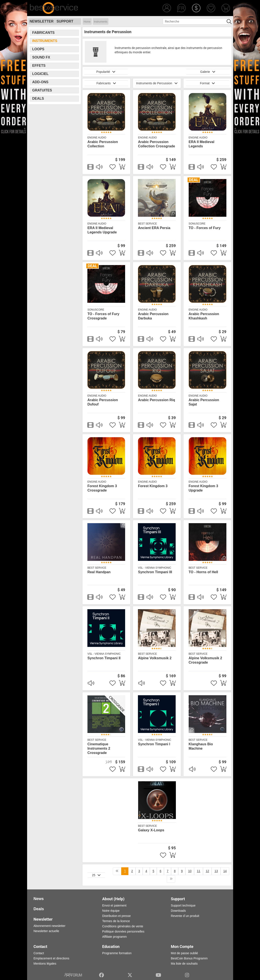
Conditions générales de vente (123, 926)
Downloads (178, 911)
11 (199, 871)
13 (216, 871)
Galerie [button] (208, 72)
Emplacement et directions (52, 958)
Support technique (183, 905)
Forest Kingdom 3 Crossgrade (102, 488)
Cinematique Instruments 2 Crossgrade (99, 748)
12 (208, 871)
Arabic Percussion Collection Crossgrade (156, 144)
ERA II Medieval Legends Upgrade (102, 230)
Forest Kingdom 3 (153, 486)
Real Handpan (99, 572)
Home (87, 22)
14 (225, 871)
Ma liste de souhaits (184, 964)
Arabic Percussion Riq (156, 400)
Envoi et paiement (114, 905)
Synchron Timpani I (154, 744)
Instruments (101, 22)
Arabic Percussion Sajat (204, 402)
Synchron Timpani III (155, 572)
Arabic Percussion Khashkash (204, 316)
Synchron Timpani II (104, 658)
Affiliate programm (114, 937)
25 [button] (96, 875)
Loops (38, 49)
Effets (39, 66)
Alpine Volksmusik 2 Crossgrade (205, 660)
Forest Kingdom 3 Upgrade (203, 488)
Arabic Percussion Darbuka (153, 316)
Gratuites (42, 90)
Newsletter (42, 21)
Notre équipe (111, 911)
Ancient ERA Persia (154, 228)
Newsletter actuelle (46, 931)
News (39, 899)
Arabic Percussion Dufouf (103, 402)
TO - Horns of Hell (203, 572)
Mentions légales (45, 964)
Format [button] (208, 83)
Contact (39, 953)
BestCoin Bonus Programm (189, 958)
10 (190, 871)
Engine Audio (97, 138)
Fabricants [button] (106, 83)
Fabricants (43, 33)
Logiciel (41, 74)
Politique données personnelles (123, 931)
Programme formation (117, 953)
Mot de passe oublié (184, 953)
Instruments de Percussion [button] (157, 83)
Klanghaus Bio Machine (201, 746)
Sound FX (41, 57)
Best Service (147, 224)
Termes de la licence (116, 921)
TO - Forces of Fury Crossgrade (103, 316)
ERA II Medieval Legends (202, 144)
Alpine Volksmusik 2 (155, 658)
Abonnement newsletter (50, 926)
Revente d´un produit (185, 916)
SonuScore (197, 224)
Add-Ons (40, 82)
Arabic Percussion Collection (103, 144)
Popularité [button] (106, 72)
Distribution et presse (116, 916)
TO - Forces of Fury (205, 228)
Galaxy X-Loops (151, 830)
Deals (38, 98)
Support (65, 21)
